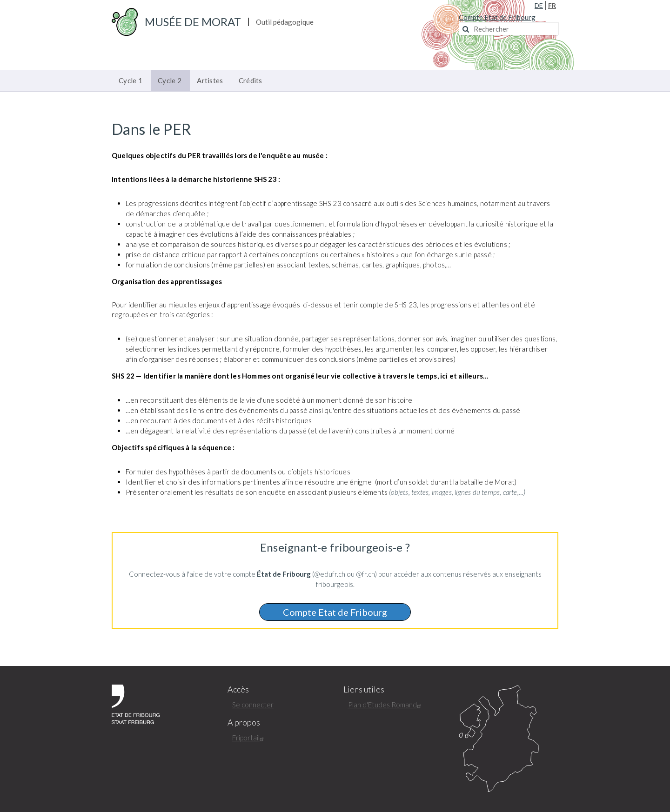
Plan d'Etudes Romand (386, 705)
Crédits (251, 80)
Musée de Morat (193, 22)
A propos (244, 722)
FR (552, 5)
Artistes (210, 80)
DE (539, 5)
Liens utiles (364, 689)
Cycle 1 (131, 80)
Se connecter (253, 705)
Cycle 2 (170, 80)
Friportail (249, 738)
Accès (238, 689)
